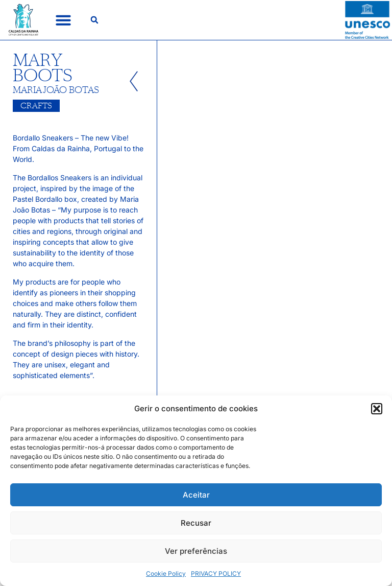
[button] (377, 409)
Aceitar (196, 495)
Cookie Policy (166, 573)
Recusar (196, 523)
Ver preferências (196, 551)
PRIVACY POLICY (216, 573)
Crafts (36, 106)
